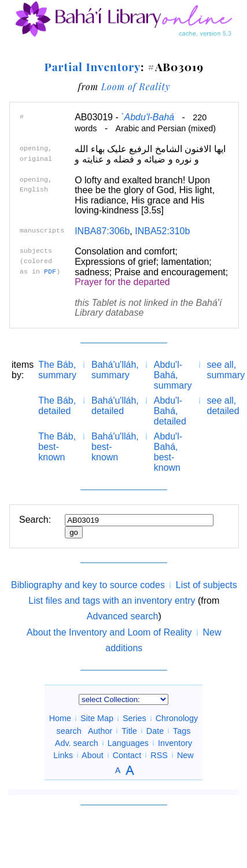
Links (63, 755)
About (93, 755)
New (185, 755)
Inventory (175, 743)
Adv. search (77, 743)
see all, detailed (223, 406)
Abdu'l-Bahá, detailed (170, 411)
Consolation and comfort (125, 251)
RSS (159, 755)
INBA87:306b (102, 231)
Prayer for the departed (122, 282)
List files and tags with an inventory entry (112, 601)
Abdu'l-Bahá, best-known (168, 452)
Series (134, 718)
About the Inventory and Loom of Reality (109, 632)
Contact (127, 755)
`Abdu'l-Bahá (148, 117)
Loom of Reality (136, 86)
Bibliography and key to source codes (88, 585)
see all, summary (226, 370)
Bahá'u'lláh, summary (115, 370)
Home (60, 718)
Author (100, 730)
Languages (128, 743)
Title (129, 730)
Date (155, 730)
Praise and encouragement (170, 272)
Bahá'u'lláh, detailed (115, 406)
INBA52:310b (162, 231)
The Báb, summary (57, 370)
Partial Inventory (93, 67)
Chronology (177, 718)
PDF (50, 272)
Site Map (97, 718)
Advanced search (123, 616)
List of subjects (207, 585)
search (69, 730)
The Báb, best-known (57, 447)
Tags (182, 730)
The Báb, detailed (57, 406)
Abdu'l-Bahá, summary (173, 375)
